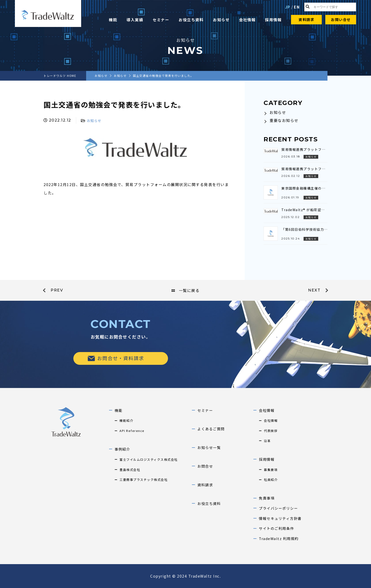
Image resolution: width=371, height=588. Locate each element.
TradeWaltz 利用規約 (279, 538)
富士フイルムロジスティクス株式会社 (149, 460)
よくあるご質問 (211, 429)
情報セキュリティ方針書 (280, 518)
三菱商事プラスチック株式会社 (144, 480)
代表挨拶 (271, 431)
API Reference (132, 431)
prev (57, 290)
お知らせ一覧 (209, 447)
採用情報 (273, 20)
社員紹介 (271, 480)
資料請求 (306, 20)
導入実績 (135, 20)
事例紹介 (122, 449)
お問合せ (205, 466)
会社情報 (247, 20)
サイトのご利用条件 (276, 528)
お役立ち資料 (191, 20)
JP (288, 7)
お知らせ (221, 20)
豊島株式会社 (130, 470)
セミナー (161, 20)
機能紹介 (126, 420)
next (314, 290)
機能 (113, 20)
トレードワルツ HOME (60, 76)
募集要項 (271, 470)
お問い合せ (341, 20)
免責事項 (267, 498)
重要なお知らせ (284, 120)
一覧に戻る (185, 290)
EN (297, 7)
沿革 (267, 441)
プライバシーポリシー (278, 508)
